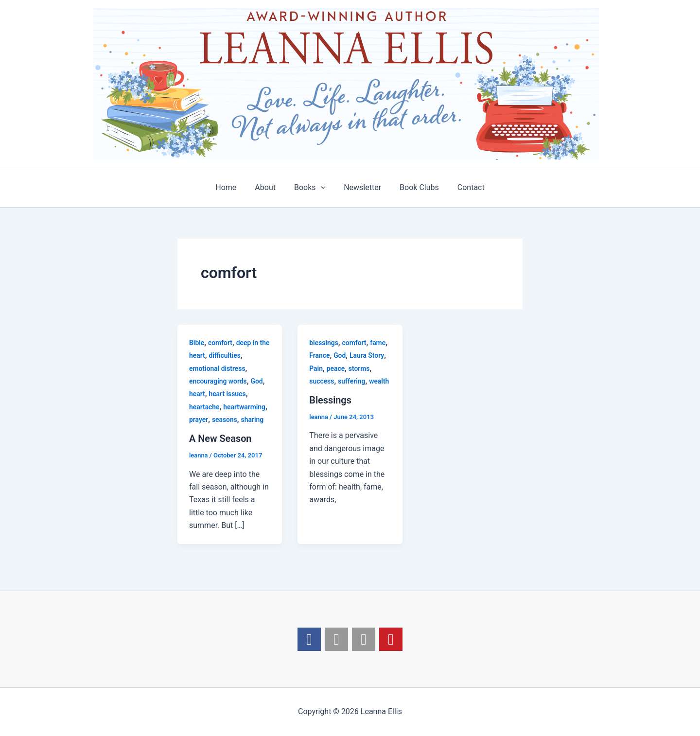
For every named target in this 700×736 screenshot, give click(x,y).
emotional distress (218, 368)
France (320, 355)
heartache (204, 407)
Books (311, 188)
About (270, 187)
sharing (253, 420)
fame (378, 343)
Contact (464, 187)
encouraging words (218, 381)
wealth (380, 381)
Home (233, 187)
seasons (225, 420)
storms (359, 368)
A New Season (220, 438)
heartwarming (245, 407)
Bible (197, 343)
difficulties (225, 355)
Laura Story (367, 355)
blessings (324, 343)
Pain (316, 368)
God (257, 381)
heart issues (228, 394)
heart (197, 394)
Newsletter (361, 187)
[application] (322, 188)
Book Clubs (415, 187)
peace (336, 368)
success (322, 381)
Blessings (330, 400)
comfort (220, 343)
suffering (352, 381)
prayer (199, 420)
